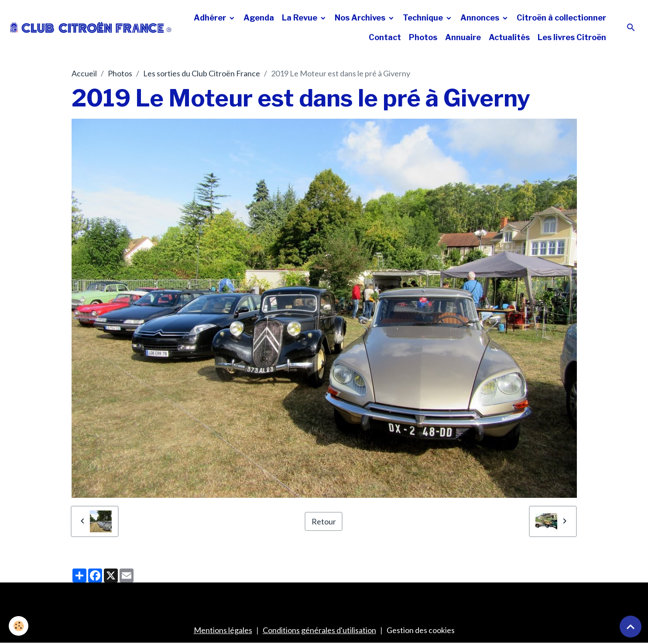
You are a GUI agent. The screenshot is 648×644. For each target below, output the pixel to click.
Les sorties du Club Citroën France (202, 73)
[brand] (91, 28)
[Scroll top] (631, 627)
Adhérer (211, 18)
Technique (424, 18)
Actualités (509, 37)
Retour (324, 521)
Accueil (84, 73)
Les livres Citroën (572, 37)
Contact (385, 37)
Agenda (259, 18)
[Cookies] (19, 626)
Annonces (481, 18)
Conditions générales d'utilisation (319, 630)
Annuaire (463, 37)
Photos (423, 37)
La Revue (300, 18)
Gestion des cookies (421, 630)
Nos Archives (361, 18)
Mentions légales (223, 630)
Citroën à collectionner (561, 18)
